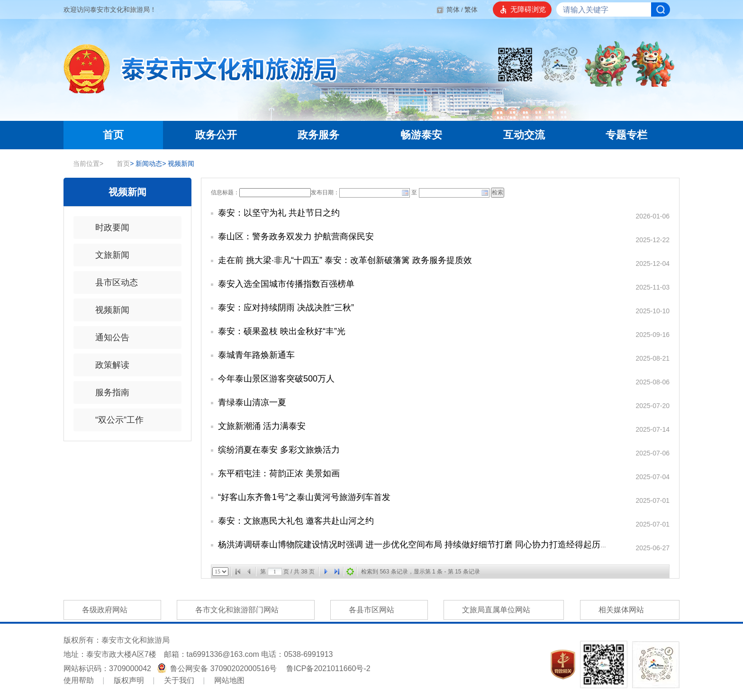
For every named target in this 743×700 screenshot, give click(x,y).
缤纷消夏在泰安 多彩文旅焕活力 (279, 450)
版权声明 (129, 680)
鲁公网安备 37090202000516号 (218, 668)
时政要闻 (106, 227)
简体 (453, 9)
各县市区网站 (379, 610)
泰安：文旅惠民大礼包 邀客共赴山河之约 (296, 521)
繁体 (471, 9)
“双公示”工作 (113, 420)
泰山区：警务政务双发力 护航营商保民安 (296, 236)
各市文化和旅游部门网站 (245, 610)
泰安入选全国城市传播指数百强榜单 (286, 284)
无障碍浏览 (528, 9)
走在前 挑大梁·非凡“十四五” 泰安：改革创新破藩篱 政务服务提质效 (345, 260)
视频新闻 (178, 164)
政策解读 (106, 365)
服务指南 (106, 392)
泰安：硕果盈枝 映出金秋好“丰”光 (282, 331)
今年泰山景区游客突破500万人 (276, 379)
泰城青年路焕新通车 (256, 355)
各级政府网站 (112, 610)
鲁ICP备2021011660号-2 (328, 668)
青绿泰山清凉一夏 (252, 402)
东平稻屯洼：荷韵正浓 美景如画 (279, 473)
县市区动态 (110, 282)
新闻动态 (146, 164)
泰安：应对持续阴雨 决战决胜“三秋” (286, 308)
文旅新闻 (106, 255)
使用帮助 (79, 680)
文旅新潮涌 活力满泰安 (262, 426)
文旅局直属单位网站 (504, 610)
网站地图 (229, 680)
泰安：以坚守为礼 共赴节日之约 (279, 213)
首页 (118, 164)
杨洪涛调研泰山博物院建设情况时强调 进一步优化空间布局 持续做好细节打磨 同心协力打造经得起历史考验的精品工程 (443, 545)
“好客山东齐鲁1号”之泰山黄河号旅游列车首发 (304, 497)
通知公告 (106, 337)
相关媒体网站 (630, 610)
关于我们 (179, 680)
